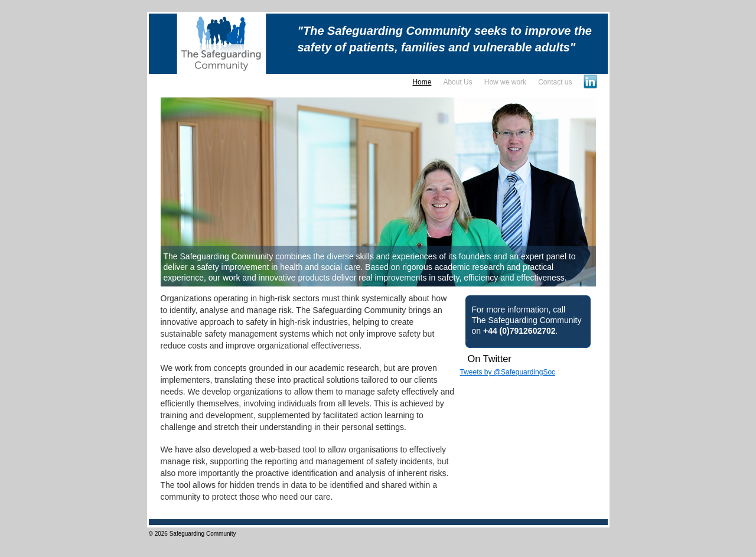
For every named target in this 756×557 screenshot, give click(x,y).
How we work (505, 82)
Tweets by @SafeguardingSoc (508, 372)
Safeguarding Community (203, 534)
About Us (457, 82)
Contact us (555, 82)
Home (422, 82)
